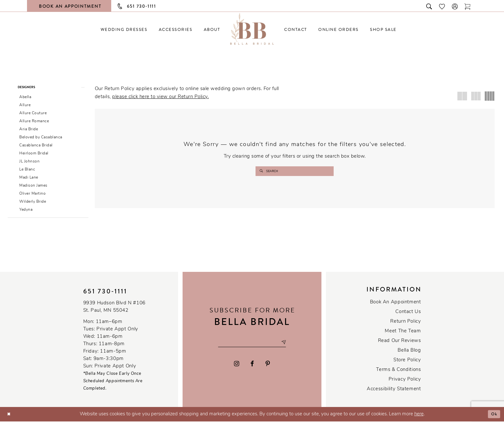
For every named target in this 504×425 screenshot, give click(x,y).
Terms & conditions (398, 373)
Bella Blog (409, 354)
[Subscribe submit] (289, 346)
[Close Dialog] (10, 418)
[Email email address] (252, 346)
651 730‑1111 (105, 295)
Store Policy (407, 364)
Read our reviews (400, 344)
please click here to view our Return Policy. (160, 97)
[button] (455, 6)
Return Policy (405, 325)
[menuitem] (124, 29)
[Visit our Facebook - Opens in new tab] (252, 368)
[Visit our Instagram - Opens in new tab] (237, 368)
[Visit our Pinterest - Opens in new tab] (268, 368)
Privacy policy (405, 383)
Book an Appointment (396, 306)
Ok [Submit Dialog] (493, 418)
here (419, 418)
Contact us (408, 315)
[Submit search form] (262, 171)
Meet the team (403, 335)
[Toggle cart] (468, 6)
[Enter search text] (295, 171)
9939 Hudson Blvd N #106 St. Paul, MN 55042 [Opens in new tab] (114, 310)
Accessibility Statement (394, 393)
